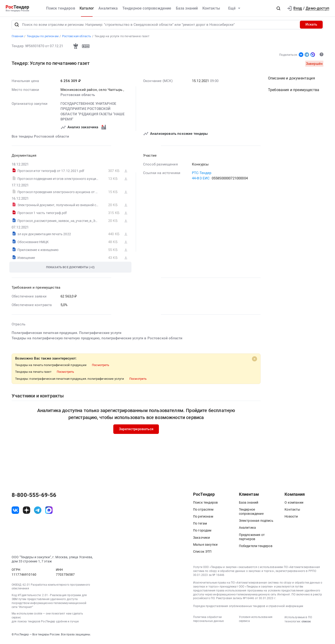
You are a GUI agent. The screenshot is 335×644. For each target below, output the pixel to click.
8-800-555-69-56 (34, 497)
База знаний (187, 8)
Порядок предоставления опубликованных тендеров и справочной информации (248, 608)
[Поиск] (17, 26)
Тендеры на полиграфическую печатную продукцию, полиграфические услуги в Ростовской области (97, 340)
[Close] (255, 361)
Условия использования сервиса (256, 621)
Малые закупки (205, 546)
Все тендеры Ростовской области (40, 138)
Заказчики (201, 539)
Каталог (87, 8)
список (306, 623)
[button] (278, 8)
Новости (291, 518)
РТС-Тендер (202, 175)
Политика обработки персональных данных (208, 621)
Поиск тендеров (60, 8)
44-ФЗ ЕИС (201, 180)
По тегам (200, 525)
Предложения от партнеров (252, 539)
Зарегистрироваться (136, 431)
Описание (291, 80)
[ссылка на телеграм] (38, 512)
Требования (294, 92)
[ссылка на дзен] (27, 512)
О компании (294, 504)
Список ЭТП (202, 553)
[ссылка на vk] (15, 512)
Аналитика (108, 8)
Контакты (211, 8)
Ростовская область (78, 97)
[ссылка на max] (49, 512)
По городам (202, 532)
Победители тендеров (256, 548)
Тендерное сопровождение (147, 8)
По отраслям (203, 511)
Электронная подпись (256, 523)
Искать (311, 26)
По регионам (203, 518)
